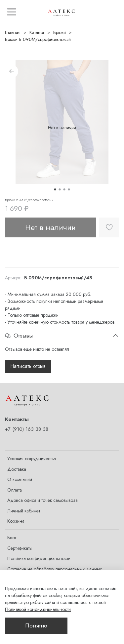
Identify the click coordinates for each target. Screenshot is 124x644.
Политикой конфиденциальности (38, 609)
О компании (20, 479)
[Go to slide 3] (64, 189)
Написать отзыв (28, 366)
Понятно (36, 625)
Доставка (17, 469)
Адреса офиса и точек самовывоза (42, 500)
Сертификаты (20, 548)
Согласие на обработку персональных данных (55, 569)
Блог (12, 538)
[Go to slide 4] (69, 189)
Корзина (16, 521)
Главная (13, 32)
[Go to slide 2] (60, 189)
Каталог (37, 32)
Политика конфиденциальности (39, 558)
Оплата (15, 490)
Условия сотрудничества (32, 459)
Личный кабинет (24, 511)
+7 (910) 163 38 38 (27, 429)
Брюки (60, 32)
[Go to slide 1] (55, 189)
